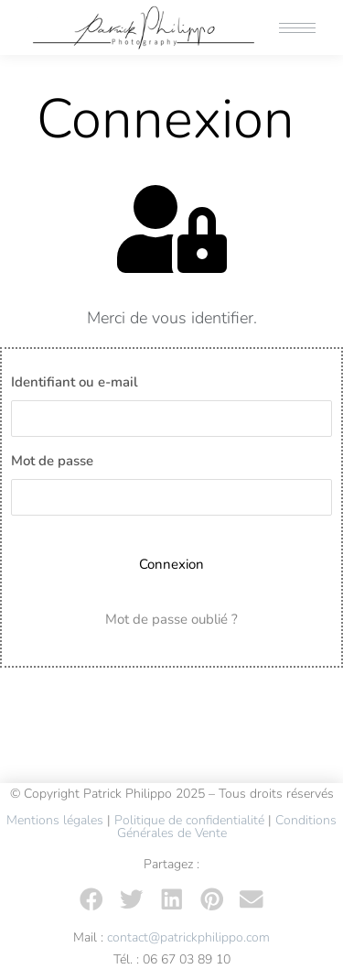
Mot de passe (52, 461)
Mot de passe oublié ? (171, 619)
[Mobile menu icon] (297, 28)
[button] (91, 899)
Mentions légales (55, 820)
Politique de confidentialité (189, 820)
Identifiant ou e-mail (75, 382)
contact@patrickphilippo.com (188, 937)
